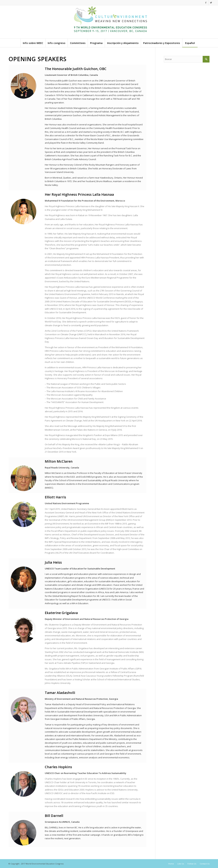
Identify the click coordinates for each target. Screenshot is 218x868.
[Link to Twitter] (211, 3)
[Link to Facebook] (206, 3)
